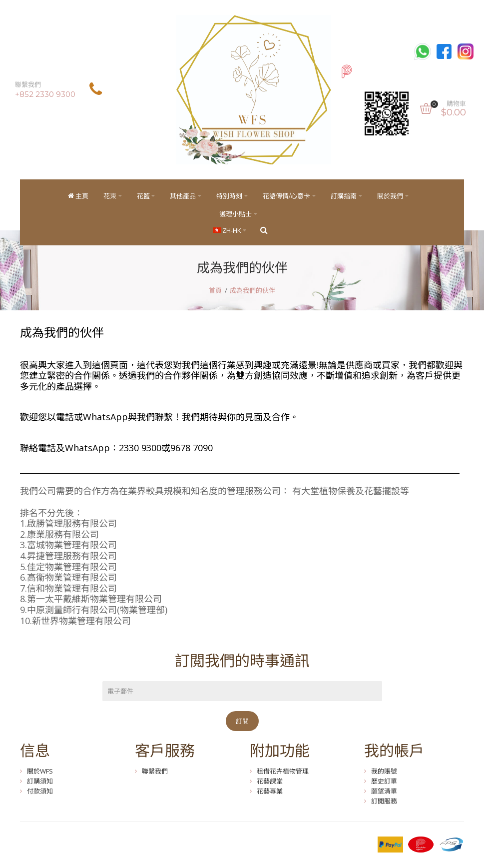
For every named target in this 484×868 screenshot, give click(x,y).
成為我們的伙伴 (252, 291)
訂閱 (242, 722)
